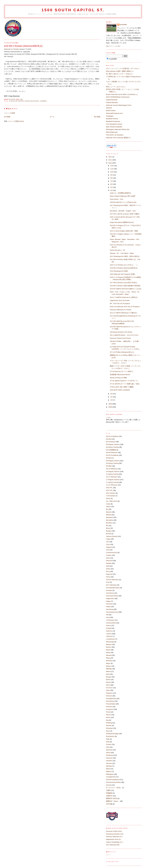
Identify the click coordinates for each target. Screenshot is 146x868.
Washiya (109, 766)
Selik (108, 739)
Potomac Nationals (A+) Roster (121, 310)
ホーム (52, 117)
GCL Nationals (111, 585)
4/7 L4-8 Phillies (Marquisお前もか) (122, 352)
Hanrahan (109, 604)
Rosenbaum (110, 736)
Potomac (109, 707)
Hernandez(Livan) (112, 612)
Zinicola (109, 785)
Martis (108, 653)
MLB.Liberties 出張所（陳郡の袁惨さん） (120, 71)
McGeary (109, 661)
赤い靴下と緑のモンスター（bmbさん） (120, 74)
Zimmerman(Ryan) (112, 780)
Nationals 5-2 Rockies (12, 49)
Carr (108, 542)
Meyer (108, 663)
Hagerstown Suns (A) (113, 839)
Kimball (109, 628)
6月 (112, 184)
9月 (112, 175)
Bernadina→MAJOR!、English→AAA (123, 211)
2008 (110, 407)
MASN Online (111, 111)
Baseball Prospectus (113, 121)
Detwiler (109, 563)
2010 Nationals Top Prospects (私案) (122, 274)
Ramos (108, 715)
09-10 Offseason (112, 469)
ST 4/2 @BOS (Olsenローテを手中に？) (124, 381)
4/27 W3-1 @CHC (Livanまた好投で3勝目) (125, 214)
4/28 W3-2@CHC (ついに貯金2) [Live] (123, 202)
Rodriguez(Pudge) (32, 101)
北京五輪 (109, 804)
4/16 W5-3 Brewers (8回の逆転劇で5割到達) (125, 286)
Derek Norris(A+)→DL (117, 250)
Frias (108, 582)
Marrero (109, 647)
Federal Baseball (112, 102)
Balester (109, 512)
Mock (108, 674)
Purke (108, 712)
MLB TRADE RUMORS (114, 127)
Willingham (110, 774)
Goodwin (109, 590)
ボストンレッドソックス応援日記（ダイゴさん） (123, 68)
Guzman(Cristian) (112, 596)
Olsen (108, 690)
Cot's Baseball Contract (114, 124)
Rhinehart (109, 728)
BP (107, 526)
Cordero (109, 555)
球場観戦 (109, 793)
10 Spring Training (112, 474)
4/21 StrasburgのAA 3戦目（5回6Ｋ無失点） (125, 256)
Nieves (108, 682)
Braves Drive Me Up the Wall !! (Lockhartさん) (122, 94)
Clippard (109, 547)
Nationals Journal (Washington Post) (119, 105)
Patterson (109, 693)
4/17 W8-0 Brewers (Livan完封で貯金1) (123, 283)
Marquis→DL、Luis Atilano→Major (122, 253)
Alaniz (108, 498)
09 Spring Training (112, 463)
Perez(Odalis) (111, 704)
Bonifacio (109, 523)
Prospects (109, 709)
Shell (108, 742)
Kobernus (109, 631)
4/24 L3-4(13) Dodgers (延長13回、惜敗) (124, 231)
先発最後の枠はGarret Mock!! (120, 375)
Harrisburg (110, 609)
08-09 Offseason (112, 452)
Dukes (108, 569)
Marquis (109, 644)
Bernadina (110, 520)
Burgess (109, 531)
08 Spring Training (112, 447)
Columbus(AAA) (112, 553)
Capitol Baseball (112, 100)
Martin (108, 650)
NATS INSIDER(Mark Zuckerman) (118, 97)
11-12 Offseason (112, 485)
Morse (108, 680)
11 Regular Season (113, 480)
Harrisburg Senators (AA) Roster (121, 332)
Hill (107, 615)
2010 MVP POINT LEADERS (120, 390)
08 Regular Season (113, 444)
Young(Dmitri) (111, 777)
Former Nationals (112, 580)
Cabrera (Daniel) (112, 536)
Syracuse (109, 758)
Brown (108, 528)
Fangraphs (110, 116)
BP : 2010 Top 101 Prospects (120, 303)
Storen (108, 753)
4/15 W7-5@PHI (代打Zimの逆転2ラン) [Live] (125, 289)
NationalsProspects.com (114, 113)
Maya (108, 658)
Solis (108, 747)
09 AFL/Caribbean (112, 455)
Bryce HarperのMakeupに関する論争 (123, 196)
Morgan (109, 677)
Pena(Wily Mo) (111, 699)
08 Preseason (111, 442)
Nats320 (109, 108)
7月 (112, 181)
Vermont (109, 763)
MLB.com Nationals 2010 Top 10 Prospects (125, 307)
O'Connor (109, 688)
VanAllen (109, 761)
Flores (108, 577)
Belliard (109, 515)
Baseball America (112, 119)
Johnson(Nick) (111, 623)
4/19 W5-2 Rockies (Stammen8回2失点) (124, 268)
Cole (108, 550)
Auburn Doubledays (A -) (115, 842)
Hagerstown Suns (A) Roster (120, 300)
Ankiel (108, 504)
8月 (112, 178)
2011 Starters (111, 493)
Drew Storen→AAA (116, 199)
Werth (108, 769)
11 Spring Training (112, 482)
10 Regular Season (16, 101)
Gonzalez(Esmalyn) (113, 588)
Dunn (108, 571)
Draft (108, 566)
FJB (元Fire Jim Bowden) (115, 135)
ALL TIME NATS (112, 501)
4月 (112, 190)
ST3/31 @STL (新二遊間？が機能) (122, 387)
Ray (107, 720)
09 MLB (109, 458)
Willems (109, 771)
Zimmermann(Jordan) (113, 782)
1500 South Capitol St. (73, 10)
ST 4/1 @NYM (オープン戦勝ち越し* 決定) (125, 384)
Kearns (108, 625)
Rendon (109, 725)
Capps (108, 539)
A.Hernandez (111, 496)
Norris (108, 685)
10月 (112, 172)
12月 (112, 166)
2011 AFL (109, 490)
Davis (108, 558)
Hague (108, 601)
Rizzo (108, 731)
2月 (112, 397)
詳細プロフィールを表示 (113, 46)
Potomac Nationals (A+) (114, 837)
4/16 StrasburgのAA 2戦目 (119, 271)
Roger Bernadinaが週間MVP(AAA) (122, 222)
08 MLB (109, 439)
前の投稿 (97, 117)
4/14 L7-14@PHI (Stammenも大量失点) (124, 297)
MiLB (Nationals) (112, 132)
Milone (108, 671)
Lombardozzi (110, 639)
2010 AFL (109, 488)
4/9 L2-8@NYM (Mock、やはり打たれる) (124, 335)
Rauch (108, 717)
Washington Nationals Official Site (118, 129)
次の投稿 (7, 117)
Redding (109, 723)
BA (107, 509)
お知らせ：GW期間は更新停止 (120, 193)
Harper (108, 607)
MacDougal (110, 642)
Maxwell (109, 655)
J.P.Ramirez (110, 620)
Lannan (109, 634)
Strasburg (109, 755)
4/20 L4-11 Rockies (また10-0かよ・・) (123, 265)
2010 (110, 163)
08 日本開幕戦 (111, 450)
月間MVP (109, 796)
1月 (112, 400)
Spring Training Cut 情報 (118, 378)
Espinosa (109, 574)
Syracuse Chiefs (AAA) (114, 831)
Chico (108, 544)
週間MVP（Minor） (113, 801)
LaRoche (109, 636)
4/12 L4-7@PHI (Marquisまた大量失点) (123, 313)
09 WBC (109, 466)
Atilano (108, 507)
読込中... (109, 855)
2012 (110, 157)
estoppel (123, 25)
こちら (108, 417)
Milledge (109, 669)
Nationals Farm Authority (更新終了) (118, 138)
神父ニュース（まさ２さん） (116, 87)
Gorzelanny (110, 593)
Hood (108, 617)
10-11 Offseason (112, 477)
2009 (110, 404)
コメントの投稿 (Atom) (16, 121)
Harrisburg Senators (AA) (115, 834)
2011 (110, 160)
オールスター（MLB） (114, 788)
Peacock (109, 696)
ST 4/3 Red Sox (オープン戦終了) (122, 371)
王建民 (108, 790)
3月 (112, 394)
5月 (112, 187)
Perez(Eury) (110, 701)
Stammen (43, 101)
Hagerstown (110, 598)
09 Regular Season (113, 461)
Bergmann (110, 517)
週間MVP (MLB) (112, 798)
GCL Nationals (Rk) (113, 845)
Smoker (109, 744)
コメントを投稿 (9, 113)
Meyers (109, 666)
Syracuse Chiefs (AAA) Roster (120, 338)
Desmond (109, 561)
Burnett (109, 534)
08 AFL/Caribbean (112, 436)
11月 (112, 169)
